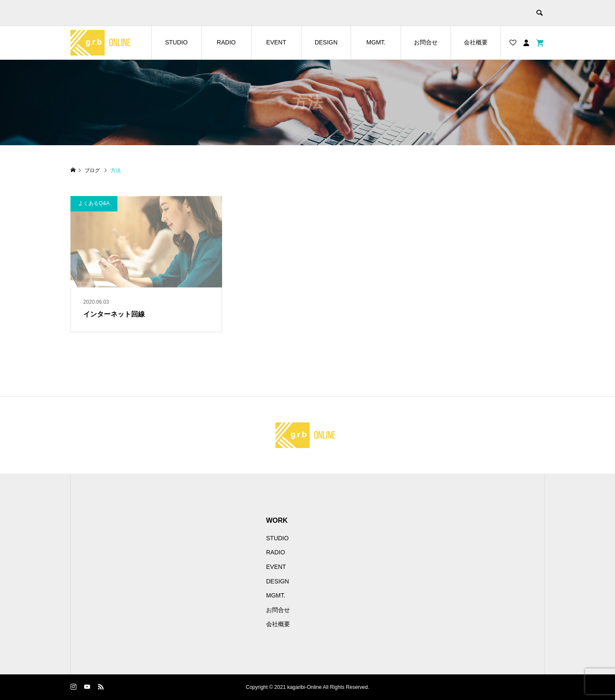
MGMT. (376, 42)
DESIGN (326, 42)
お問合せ (426, 42)
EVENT (276, 42)
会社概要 (476, 42)
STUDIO (176, 42)
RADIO (226, 42)
